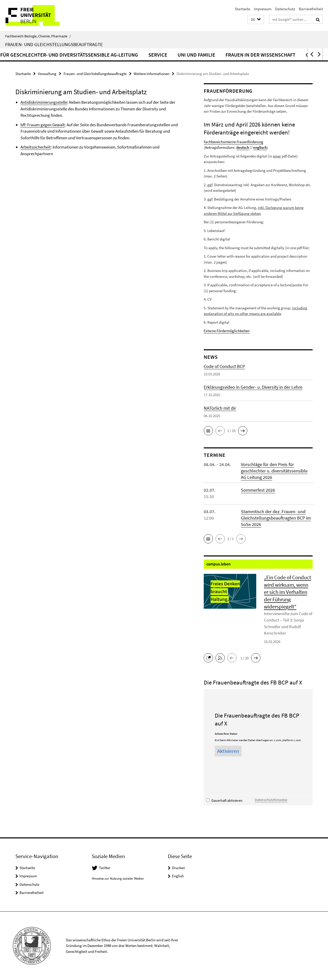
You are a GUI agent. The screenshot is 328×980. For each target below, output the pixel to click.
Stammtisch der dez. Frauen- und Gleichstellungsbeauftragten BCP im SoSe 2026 (276, 518)
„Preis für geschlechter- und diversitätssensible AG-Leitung (140, 55)
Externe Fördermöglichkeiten (227, 331)
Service (237, 55)
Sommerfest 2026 (258, 490)
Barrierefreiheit (311, 9)
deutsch (243, 147)
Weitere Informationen (152, 74)
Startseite (242, 9)
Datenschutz (285, 9)
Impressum (263, 9)
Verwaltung (47, 74)
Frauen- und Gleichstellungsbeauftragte (54, 44)
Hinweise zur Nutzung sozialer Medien (118, 878)
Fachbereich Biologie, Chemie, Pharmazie (38, 36)
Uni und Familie (275, 55)
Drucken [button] (178, 868)
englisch (260, 147)
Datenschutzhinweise (271, 800)
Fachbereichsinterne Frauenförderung (233, 142)
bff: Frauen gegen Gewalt (43, 125)
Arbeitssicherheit (36, 147)
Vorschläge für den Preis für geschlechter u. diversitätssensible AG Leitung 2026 (274, 471)
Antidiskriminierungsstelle (44, 102)
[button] (256, 20)
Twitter (105, 868)
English (178, 876)
